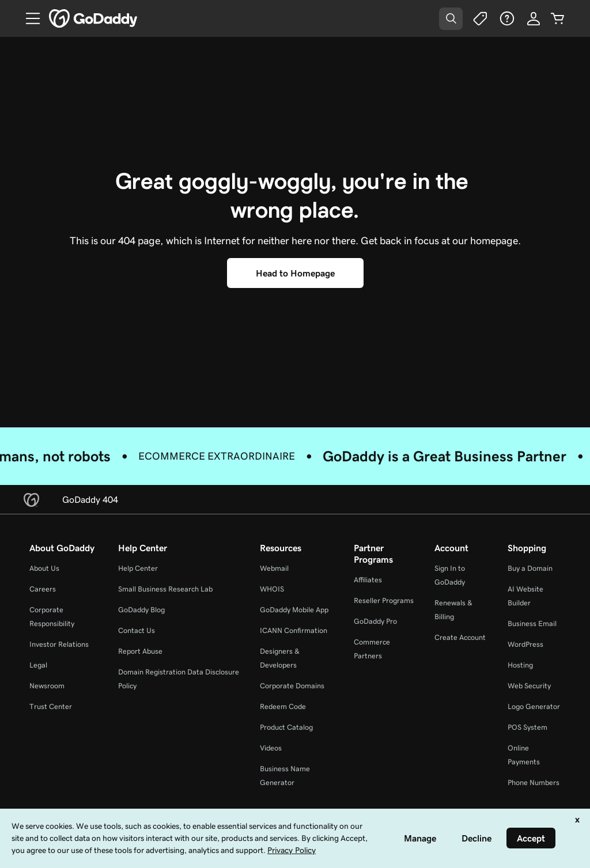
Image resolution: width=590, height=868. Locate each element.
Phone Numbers (534, 782)
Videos (271, 748)
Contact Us (137, 630)
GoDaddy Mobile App (294, 610)
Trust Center (51, 706)
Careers (43, 589)
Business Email (532, 623)
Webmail (274, 568)
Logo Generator (534, 706)
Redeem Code (283, 706)
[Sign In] (534, 18)
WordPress (525, 644)
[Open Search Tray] (451, 19)
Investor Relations (59, 644)
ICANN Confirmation (294, 630)
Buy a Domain (530, 568)
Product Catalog (286, 727)
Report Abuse (140, 651)
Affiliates (368, 580)
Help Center (138, 568)
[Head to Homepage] (295, 273)
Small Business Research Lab (165, 589)
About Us (44, 568)
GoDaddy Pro (375, 621)
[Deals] (479, 18)
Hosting (520, 665)
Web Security (529, 686)
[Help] (507, 18)
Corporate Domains (292, 686)
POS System (527, 727)
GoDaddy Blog (141, 610)
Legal (38, 665)
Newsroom (47, 686)
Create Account (460, 637)
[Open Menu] (28, 18)
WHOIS (272, 589)
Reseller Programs (384, 600)
